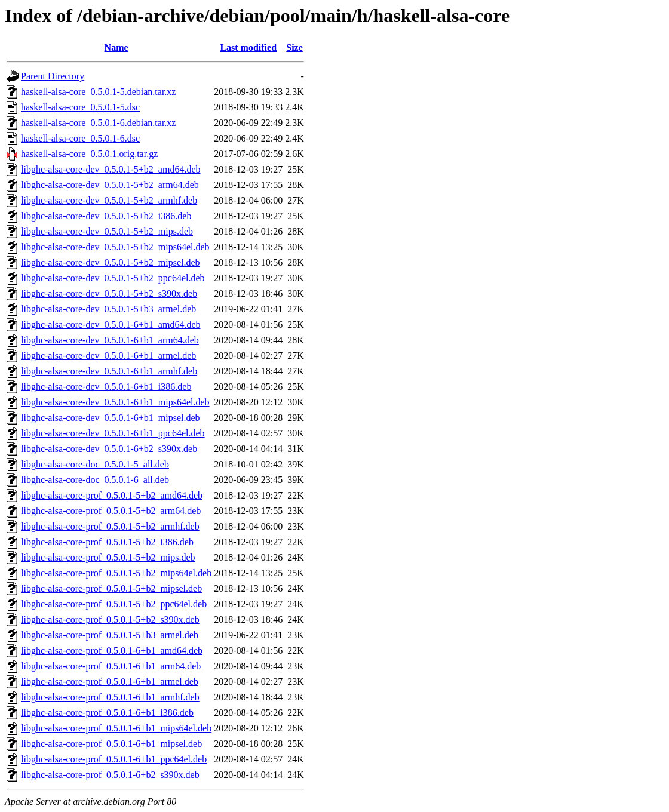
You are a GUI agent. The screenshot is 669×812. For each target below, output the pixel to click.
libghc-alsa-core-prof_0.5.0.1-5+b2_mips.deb (108, 557)
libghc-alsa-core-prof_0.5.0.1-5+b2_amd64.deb (112, 495)
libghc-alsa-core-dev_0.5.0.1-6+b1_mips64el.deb (115, 402)
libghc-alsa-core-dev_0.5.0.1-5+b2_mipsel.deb (111, 262)
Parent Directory (53, 76)
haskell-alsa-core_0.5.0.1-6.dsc (80, 138)
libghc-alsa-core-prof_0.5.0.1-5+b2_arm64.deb (111, 511)
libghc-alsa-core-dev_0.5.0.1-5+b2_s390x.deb (109, 293)
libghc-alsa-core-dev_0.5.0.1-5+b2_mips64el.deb (115, 247)
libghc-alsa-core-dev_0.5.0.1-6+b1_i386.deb (106, 387)
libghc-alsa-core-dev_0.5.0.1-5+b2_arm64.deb (110, 185)
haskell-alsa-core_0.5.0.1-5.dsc (80, 107)
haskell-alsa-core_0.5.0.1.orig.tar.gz (89, 154)
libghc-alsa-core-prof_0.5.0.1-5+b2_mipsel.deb (111, 588)
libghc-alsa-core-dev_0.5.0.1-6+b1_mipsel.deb (111, 418)
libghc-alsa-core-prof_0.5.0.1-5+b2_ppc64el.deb (114, 604)
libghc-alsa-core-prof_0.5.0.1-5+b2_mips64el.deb (116, 573)
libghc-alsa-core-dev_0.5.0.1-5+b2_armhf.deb (109, 200)
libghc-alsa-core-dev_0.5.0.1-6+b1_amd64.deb (111, 325)
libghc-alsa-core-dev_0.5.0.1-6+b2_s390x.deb (109, 449)
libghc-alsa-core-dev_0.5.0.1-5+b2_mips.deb (107, 231)
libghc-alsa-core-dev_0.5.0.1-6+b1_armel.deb (108, 356)
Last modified (248, 47)
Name (116, 47)
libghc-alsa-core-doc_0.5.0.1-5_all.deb (95, 464)
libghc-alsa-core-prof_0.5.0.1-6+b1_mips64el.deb (116, 728)
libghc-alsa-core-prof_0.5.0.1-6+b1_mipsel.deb (111, 744)
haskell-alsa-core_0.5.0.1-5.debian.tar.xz (98, 92)
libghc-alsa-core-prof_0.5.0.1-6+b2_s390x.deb (110, 775)
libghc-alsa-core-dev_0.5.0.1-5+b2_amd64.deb (111, 169)
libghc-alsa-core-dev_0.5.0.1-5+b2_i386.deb (106, 216)
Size (294, 47)
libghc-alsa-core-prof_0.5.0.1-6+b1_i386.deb (107, 713)
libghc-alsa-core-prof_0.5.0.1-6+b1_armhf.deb (110, 697)
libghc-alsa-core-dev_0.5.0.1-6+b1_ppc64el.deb (113, 433)
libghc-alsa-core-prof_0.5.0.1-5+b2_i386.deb (107, 542)
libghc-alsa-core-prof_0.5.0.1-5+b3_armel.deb (110, 635)
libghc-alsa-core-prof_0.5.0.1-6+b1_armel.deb (110, 682)
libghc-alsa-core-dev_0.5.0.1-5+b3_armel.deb (108, 309)
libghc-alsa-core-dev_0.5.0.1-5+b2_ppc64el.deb (113, 278)
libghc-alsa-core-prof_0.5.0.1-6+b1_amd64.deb (112, 650)
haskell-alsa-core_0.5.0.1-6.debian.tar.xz (98, 123)
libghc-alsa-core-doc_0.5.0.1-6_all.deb (95, 480)
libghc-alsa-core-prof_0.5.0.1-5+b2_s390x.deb (110, 619)
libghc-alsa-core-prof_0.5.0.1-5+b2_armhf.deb (110, 526)
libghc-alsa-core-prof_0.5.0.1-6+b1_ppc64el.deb (114, 759)
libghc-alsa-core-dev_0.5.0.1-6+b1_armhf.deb (109, 371)
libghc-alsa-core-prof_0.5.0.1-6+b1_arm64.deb (111, 666)
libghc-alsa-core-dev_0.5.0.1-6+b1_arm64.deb (110, 340)
